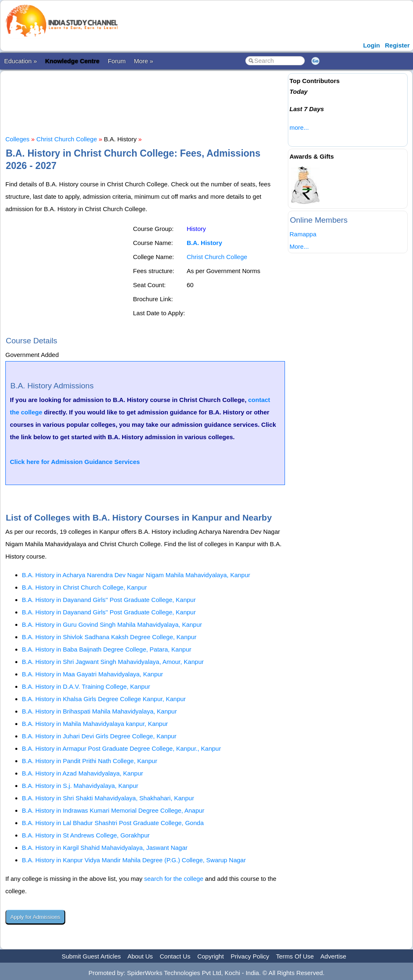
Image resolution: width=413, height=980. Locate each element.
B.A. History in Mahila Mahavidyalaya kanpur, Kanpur (95, 724)
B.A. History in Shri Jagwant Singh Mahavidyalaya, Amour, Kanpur (113, 662)
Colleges (17, 139)
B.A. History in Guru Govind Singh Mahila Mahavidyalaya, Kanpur (112, 624)
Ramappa (303, 234)
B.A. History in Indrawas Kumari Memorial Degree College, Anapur (113, 810)
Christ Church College (67, 139)
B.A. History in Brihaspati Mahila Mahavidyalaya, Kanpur (99, 711)
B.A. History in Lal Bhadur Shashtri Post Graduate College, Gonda (113, 823)
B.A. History (204, 243)
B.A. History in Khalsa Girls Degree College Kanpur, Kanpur (104, 699)
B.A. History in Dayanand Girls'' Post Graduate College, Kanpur (109, 600)
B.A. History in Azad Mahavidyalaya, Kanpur (82, 773)
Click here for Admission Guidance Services (75, 462)
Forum (117, 61)
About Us (140, 956)
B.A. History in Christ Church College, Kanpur (84, 587)
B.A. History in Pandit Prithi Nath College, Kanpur (90, 761)
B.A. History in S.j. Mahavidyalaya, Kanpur (80, 786)
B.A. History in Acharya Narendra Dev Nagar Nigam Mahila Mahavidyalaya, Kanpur (136, 575)
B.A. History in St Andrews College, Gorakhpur (86, 835)
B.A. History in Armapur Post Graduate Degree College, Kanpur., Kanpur (121, 748)
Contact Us (175, 956)
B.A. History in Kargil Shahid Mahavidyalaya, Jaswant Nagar (105, 848)
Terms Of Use (295, 956)
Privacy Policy (250, 956)
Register (397, 45)
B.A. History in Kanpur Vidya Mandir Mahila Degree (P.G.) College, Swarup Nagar (134, 860)
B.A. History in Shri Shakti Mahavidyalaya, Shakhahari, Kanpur (108, 798)
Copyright (211, 956)
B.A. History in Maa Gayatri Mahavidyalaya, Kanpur (93, 674)
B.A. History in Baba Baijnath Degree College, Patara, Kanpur (107, 649)
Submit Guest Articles (91, 956)
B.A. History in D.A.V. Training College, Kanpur (86, 686)
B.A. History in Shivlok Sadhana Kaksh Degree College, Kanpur (109, 637)
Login (371, 45)
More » (144, 61)
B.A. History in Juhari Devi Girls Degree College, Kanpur (99, 736)
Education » (20, 61)
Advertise (333, 956)
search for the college (174, 879)
